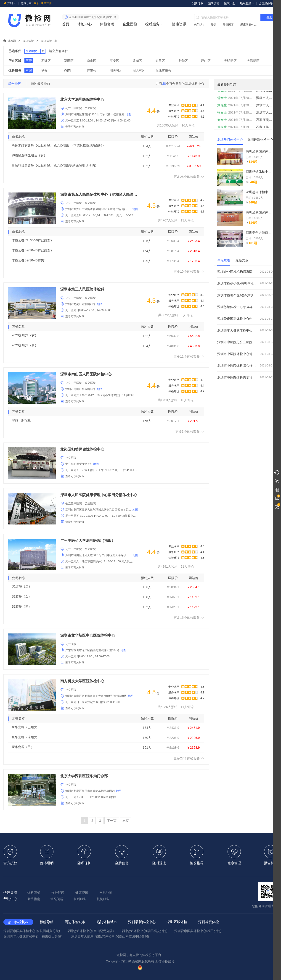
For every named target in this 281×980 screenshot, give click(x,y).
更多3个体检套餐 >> (190, 432)
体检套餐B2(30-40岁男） (29, 260)
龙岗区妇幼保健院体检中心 (82, 449)
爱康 (214, 25)
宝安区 (114, 61)
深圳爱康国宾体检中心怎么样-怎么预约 (246, 319)
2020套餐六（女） (25, 335)
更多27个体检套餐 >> (189, 758)
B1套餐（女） (22, 596)
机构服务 (103, 899)
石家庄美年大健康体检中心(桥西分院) (265, 124)
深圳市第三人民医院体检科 (82, 289)
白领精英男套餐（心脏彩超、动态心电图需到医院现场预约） (55, 165)
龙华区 (183, 61)
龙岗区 (137, 61)
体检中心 (85, 24)
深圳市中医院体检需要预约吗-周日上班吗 (246, 377)
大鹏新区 (253, 61)
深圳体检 (28, 41)
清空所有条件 (58, 51)
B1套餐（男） (22, 606)
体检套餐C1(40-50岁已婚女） (33, 240)
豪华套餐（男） (23, 747)
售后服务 (80, 899)
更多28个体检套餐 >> (189, 177)
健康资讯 (179, 24)
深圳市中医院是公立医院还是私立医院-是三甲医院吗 (246, 342)
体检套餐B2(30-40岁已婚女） (33, 250)
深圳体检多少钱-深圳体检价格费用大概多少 (246, 283)
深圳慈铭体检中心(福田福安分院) (144, 931)
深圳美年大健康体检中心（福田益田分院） (34, 936)
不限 (29, 61)
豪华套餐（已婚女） (26, 727)
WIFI (67, 71)
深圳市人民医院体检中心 (265, 102)
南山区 (92, 61)
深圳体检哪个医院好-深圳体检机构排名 (246, 295)
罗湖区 (46, 61)
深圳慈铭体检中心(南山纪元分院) (90, 931)
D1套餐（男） (22, 586)
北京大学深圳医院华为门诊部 (84, 776)
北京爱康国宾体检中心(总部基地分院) (265, 95)
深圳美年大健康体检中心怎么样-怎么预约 (246, 330)
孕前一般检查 (21, 420)
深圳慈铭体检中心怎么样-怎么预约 (246, 307)
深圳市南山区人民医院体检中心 (86, 374)
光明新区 (230, 61)
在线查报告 (163, 71)
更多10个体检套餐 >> (189, 271)
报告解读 (58, 893)
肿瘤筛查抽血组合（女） (29, 155)
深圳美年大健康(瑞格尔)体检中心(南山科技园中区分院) (110, 936)
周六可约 (139, 71)
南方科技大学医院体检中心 (82, 681)
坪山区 (206, 61)
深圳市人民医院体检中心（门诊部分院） (265, 117)
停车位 (92, 71)
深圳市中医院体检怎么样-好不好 (246, 366)
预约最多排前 (40, 84)
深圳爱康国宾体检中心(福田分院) (198, 931)
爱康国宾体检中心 (249, 25)
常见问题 (57, 899)
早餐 (44, 71)
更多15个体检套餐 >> (189, 618)
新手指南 (34, 899)
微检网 (12, 41)
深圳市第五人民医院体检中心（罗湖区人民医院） (99, 194)
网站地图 (106, 893)
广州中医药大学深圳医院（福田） (88, 541)
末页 (126, 821)
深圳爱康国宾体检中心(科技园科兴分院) (32, 931)
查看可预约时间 (75, 127)
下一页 (112, 821)
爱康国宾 (228, 25)
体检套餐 (107, 24)
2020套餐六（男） (25, 345)
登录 (36, 3)
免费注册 (46, 3)
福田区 (69, 61)
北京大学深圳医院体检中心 (82, 99)
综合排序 (15, 84)
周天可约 (116, 71)
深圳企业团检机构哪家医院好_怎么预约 (246, 272)
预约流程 (214, 3)
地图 (128, 114)
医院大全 (230, 3)
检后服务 (152, 24)
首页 (66, 24)
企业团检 (130, 24)
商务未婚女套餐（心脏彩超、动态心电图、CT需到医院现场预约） (59, 145)
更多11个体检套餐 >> (189, 356)
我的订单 (198, 3)
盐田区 (160, 61)
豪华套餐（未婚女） (26, 737)
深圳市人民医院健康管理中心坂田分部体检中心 (99, 495)
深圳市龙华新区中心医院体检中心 (88, 635)
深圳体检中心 (49, 41)
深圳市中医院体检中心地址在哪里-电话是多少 (246, 354)
